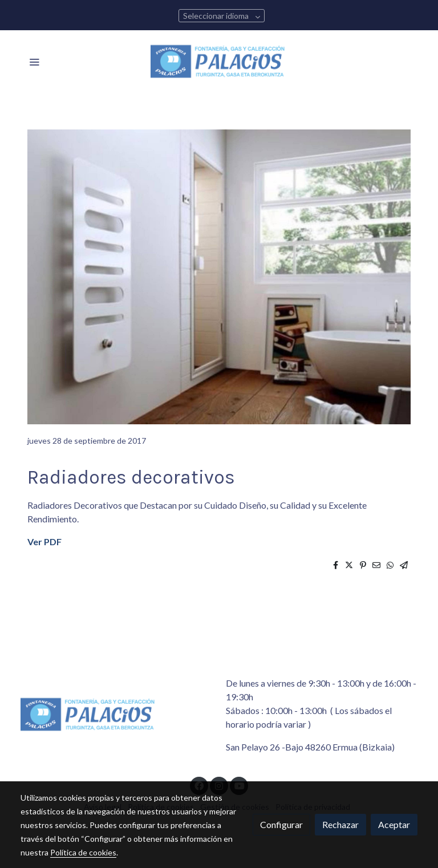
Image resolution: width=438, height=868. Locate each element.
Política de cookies (83, 852)
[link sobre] (116, 717)
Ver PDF (44, 542)
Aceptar (394, 824)
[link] (219, 62)
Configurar (281, 824)
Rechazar (340, 824)
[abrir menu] (34, 62)
